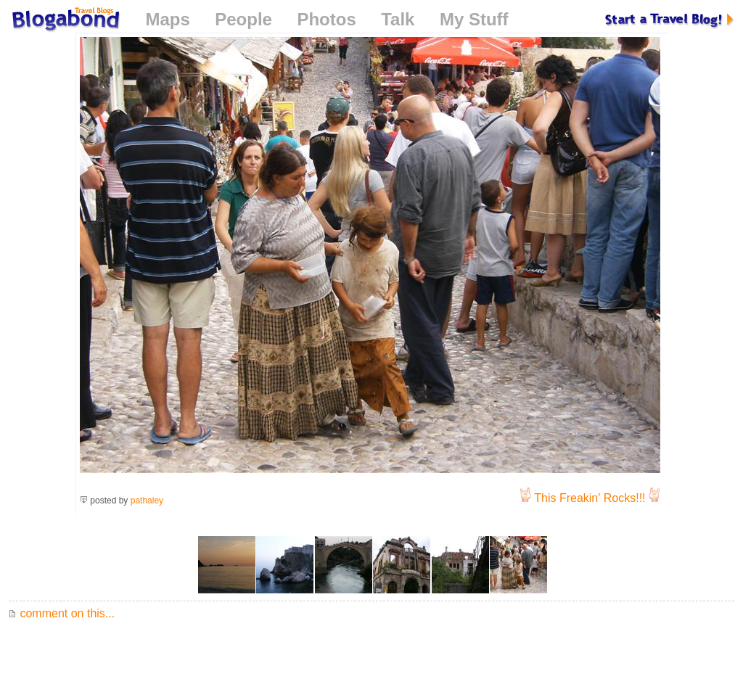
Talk (398, 19)
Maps (167, 19)
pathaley (147, 501)
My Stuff (474, 19)
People (243, 19)
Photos (326, 19)
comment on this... (62, 613)
